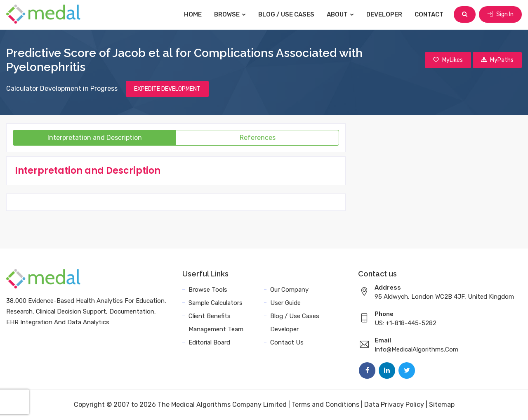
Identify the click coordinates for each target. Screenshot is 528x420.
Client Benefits (210, 316)
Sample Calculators (216, 303)
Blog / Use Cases (286, 14)
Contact (429, 14)
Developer (384, 14)
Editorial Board (209, 342)
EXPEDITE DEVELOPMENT (167, 89)
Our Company (289, 290)
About (340, 14)
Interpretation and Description (95, 138)
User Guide (285, 303)
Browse (230, 14)
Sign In (500, 14)
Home (193, 14)
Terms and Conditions (325, 405)
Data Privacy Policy (394, 405)
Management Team (216, 329)
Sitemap (442, 405)
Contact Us (287, 342)
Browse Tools (208, 290)
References (258, 138)
